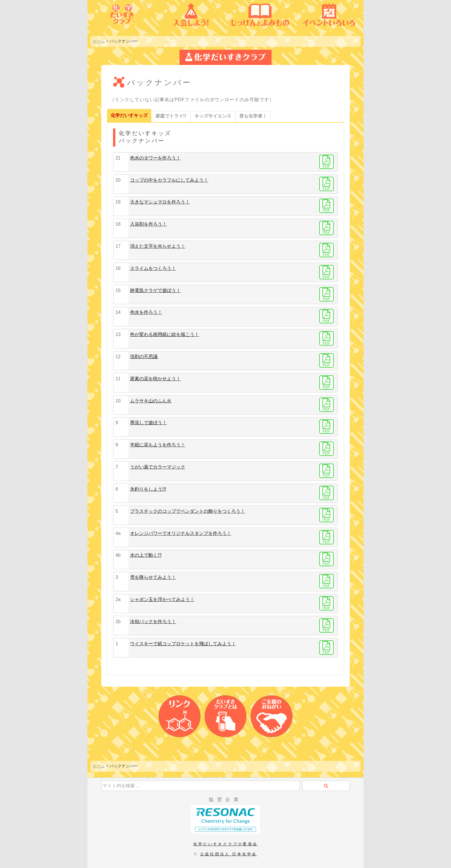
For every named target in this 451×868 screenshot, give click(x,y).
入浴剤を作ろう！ (148, 224)
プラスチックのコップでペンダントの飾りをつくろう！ (188, 511)
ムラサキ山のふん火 (151, 401)
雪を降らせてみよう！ (153, 577)
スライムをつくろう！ (153, 268)
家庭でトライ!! (171, 116)
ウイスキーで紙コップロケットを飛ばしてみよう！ (183, 644)
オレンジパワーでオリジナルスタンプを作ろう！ (181, 533)
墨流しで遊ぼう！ (148, 423)
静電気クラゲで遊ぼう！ (155, 290)
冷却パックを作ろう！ (153, 622)
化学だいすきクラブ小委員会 (225, 844)
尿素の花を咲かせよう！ (155, 379)
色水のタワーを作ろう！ (155, 158)
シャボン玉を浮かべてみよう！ (162, 599)
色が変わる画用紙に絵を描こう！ (165, 334)
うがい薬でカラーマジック (158, 467)
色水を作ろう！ (146, 312)
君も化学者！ (253, 116)
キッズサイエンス (213, 116)
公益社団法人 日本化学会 (229, 854)
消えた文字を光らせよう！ (158, 246)
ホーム (99, 41)
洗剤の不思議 (144, 357)
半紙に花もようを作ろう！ (158, 445)
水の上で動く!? (146, 555)
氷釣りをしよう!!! (148, 489)
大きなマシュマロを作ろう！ (160, 202)
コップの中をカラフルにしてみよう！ (169, 180)
